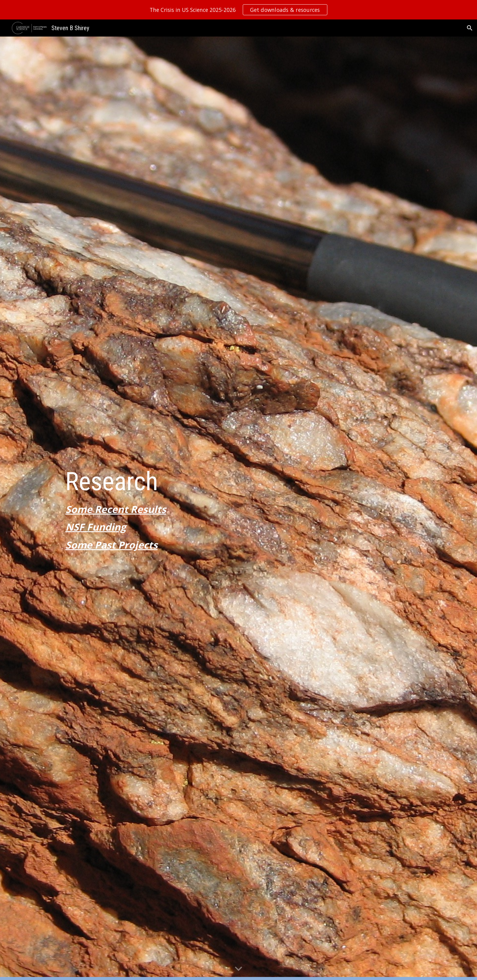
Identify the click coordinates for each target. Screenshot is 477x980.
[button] (470, 28)
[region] (238, 10)
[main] (238, 508)
